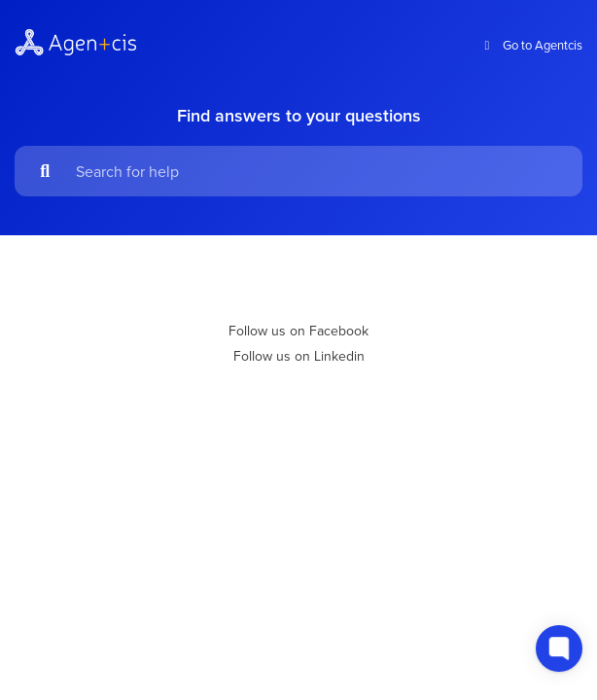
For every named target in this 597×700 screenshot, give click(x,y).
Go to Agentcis (531, 45)
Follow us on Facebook (298, 331)
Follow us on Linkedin (299, 356)
